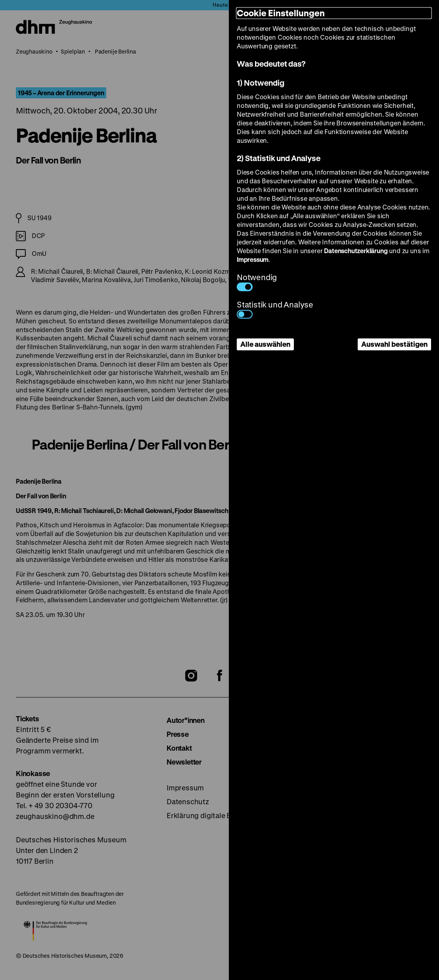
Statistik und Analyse (275, 309)
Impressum (253, 259)
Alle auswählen (265, 344)
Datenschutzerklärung (356, 251)
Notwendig (257, 282)
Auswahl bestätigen (394, 344)
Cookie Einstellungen (281, 13)
